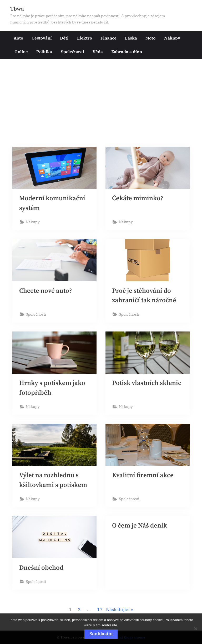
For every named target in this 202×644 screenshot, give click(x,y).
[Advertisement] (101, 105)
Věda (98, 52)
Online (21, 52)
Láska (131, 38)
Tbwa (17, 9)
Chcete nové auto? (46, 292)
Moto (150, 38)
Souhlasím (101, 634)
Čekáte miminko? (138, 199)
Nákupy (172, 38)
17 (100, 613)
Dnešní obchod (42, 571)
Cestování (42, 38)
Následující (118, 613)
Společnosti (72, 52)
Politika (44, 52)
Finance (108, 38)
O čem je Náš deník (140, 528)
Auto (18, 38)
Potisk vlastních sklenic (147, 385)
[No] (195, 629)
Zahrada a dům (127, 52)
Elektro (85, 38)
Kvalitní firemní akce (143, 478)
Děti (64, 38)
